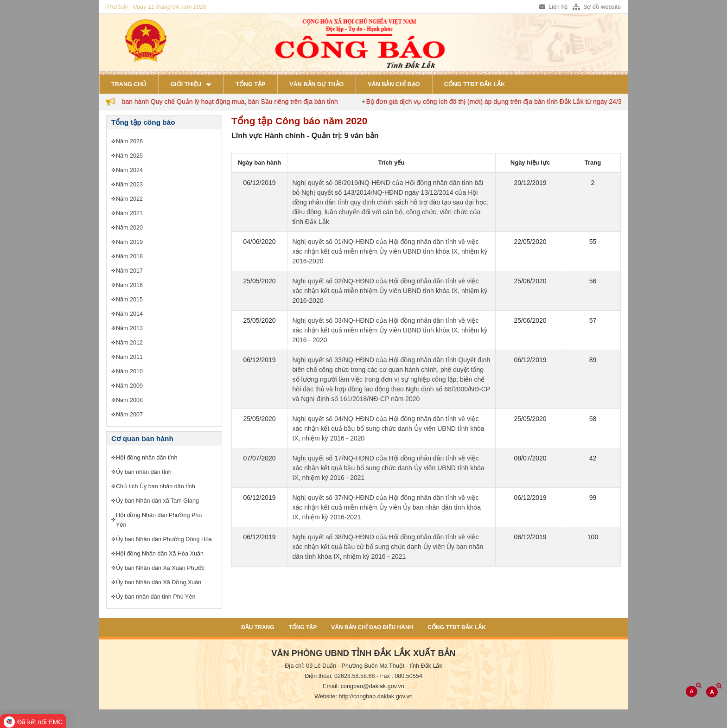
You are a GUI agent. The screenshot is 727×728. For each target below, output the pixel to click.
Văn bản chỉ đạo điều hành (372, 627)
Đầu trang (258, 627)
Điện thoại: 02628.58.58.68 (340, 676)
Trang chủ (129, 84)
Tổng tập (250, 84)
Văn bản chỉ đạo (394, 84)
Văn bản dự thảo (316, 84)
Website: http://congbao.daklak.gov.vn (363, 696)
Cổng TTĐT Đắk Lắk (475, 84)
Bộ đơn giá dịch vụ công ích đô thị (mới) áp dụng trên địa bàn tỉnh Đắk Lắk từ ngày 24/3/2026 (509, 102)
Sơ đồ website (597, 7)
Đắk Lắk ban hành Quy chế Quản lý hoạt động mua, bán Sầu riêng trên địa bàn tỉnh (224, 102)
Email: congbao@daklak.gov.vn (363, 686)
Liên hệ (553, 7)
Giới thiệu (186, 84)
